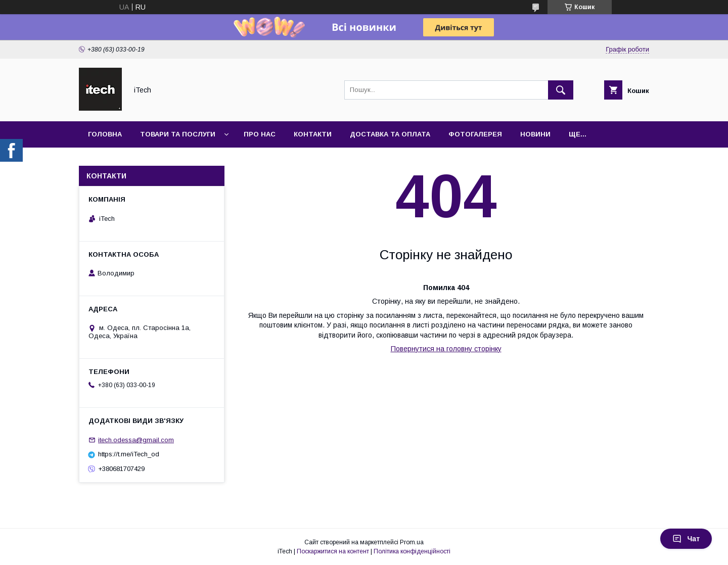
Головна (105, 134)
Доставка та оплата (390, 134)
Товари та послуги (178, 134)
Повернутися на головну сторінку (446, 349)
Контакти (313, 134)
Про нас (260, 134)
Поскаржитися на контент (333, 551)
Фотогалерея (475, 134)
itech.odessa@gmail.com (136, 440)
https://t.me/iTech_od (129, 454)
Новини (535, 134)
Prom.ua (412, 542)
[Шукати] (561, 90)
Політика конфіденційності (412, 551)
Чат (686, 539)
